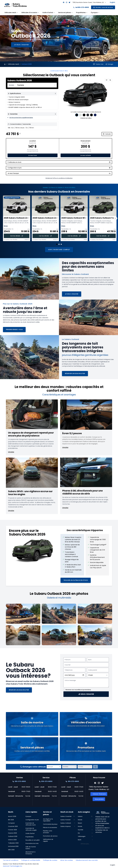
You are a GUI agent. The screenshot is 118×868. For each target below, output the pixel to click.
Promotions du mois (32, 843)
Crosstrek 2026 (13, 826)
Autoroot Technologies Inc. (13, 866)
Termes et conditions (11, 860)
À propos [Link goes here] (95, 13)
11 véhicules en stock (59, 162)
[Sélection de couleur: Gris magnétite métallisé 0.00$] (88, 115)
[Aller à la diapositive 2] (59, 244)
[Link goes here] (103, 7)
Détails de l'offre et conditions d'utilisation (59, 178)
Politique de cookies (50, 860)
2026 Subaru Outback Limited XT (19, 218)
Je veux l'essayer (86, 694)
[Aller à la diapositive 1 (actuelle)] (57, 244)
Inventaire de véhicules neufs (31, 824)
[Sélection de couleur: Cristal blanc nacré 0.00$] (80, 115)
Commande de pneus (50, 824)
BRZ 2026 (11, 820)
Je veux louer (33, 155)
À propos (28, 816)
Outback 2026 (13, 836)
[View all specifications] (32, 94)
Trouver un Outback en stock (76, 580)
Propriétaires (30, 837)
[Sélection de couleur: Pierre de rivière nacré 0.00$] (91, 115)
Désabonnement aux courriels (87, 860)
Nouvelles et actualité (33, 840)
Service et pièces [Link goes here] (65, 13)
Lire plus (11, 452)
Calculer (107, 134)
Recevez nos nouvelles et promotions (78, 690)
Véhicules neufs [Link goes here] (11, 13)
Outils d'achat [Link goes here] (49, 13)
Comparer (11, 823)
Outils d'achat (30, 833)
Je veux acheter (86, 155)
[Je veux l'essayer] (21, 45)
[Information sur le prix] (20, 134)
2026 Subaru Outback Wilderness (77, 218)
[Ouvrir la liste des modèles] (75, 767)
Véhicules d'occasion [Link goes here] (30, 13)
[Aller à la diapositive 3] (61, 244)
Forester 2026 (12, 830)
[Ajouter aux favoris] (107, 80)
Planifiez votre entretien (48, 832)
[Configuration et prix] (59, 168)
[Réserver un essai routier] (75, 374)
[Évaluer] (95, 767)
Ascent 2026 (12, 816)
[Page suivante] (116, 218)
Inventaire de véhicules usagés (31, 829)
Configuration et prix (32, 820)
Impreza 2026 (12, 833)
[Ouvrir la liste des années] (91, 767)
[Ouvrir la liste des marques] (60, 767)
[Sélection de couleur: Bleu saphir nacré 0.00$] (95, 115)
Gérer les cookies (67, 860)
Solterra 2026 (12, 840)
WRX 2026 (11, 850)
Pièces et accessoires (50, 827)
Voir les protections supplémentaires (20, 118)
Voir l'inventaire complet (59, 250)
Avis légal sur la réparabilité (48, 820)
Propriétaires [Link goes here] (82, 13)
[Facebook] (64, 2)
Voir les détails (17, 236)
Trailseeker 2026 (13, 843)
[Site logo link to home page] (15, 5)
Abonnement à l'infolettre (30, 853)
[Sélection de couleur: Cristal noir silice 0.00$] (77, 115)
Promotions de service (50, 836)
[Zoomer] (110, 80)
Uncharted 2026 (13, 846)
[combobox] (32, 85)
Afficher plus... (85, 844)
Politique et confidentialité (31, 860)
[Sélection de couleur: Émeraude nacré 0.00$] (84, 115)
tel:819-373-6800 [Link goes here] (81, 7)
